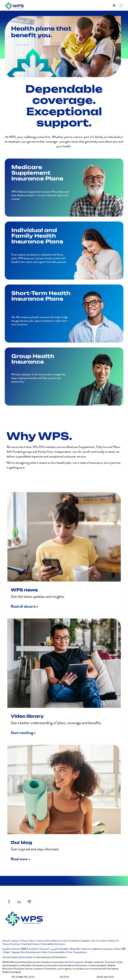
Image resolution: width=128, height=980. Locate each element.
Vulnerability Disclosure (53, 944)
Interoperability (57, 952)
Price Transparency (77, 952)
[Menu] (121, 5)
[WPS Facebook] (9, 902)
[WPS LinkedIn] (19, 902)
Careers (15, 941)
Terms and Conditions (48, 941)
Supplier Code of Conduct (94, 941)
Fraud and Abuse (30, 944)
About (6, 941)
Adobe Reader (25, 957)
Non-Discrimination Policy (34, 952)
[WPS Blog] (29, 902)
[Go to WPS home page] (15, 6)
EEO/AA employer (74, 962)
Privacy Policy (28, 941)
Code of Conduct (70, 941)
